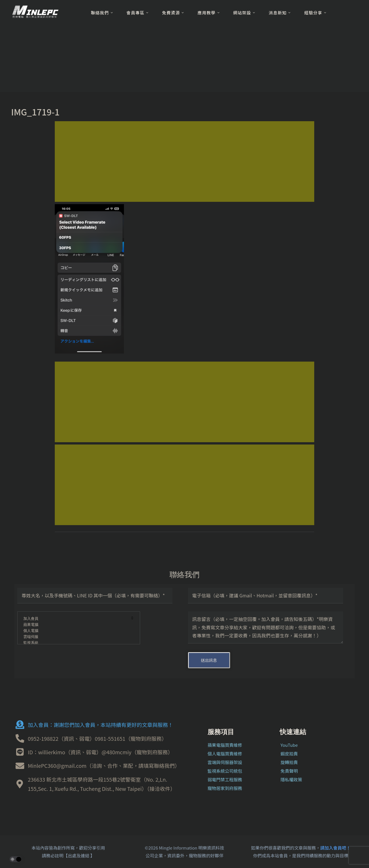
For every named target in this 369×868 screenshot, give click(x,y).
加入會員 (75, 619)
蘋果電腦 (75, 625)
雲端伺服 (75, 637)
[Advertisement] (184, 162)
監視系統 (75, 643)
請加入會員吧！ (335, 848)
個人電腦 (75, 631)
